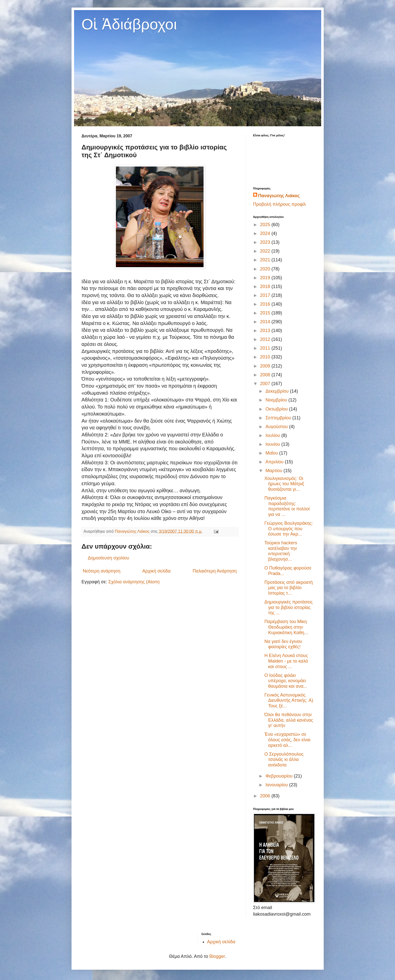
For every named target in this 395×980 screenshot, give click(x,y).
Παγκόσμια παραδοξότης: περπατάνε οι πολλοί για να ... (287, 506)
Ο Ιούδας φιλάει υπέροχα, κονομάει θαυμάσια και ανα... (286, 681)
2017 (266, 295)
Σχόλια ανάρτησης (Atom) (134, 582)
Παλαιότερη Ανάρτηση (215, 571)
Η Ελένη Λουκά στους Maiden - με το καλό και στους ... (286, 661)
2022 (266, 251)
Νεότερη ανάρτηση (102, 571)
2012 (266, 339)
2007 (266, 384)
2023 (266, 242)
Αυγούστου (277, 427)
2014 (266, 322)
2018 (266, 287)
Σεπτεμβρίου (279, 418)
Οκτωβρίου (277, 409)
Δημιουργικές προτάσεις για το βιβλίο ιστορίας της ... (288, 607)
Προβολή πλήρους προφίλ (280, 204)
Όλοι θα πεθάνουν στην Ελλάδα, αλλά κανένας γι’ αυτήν (289, 720)
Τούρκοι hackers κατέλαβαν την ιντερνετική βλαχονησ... (281, 551)
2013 (266, 331)
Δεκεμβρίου (278, 391)
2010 (266, 357)
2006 (266, 796)
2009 (266, 366)
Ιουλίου (273, 435)
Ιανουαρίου (277, 785)
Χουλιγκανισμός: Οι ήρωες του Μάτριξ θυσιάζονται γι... (284, 484)
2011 (266, 348)
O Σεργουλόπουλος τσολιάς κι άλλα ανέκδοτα (284, 760)
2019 (266, 278)
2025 (266, 225)
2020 (266, 269)
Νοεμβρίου (277, 400)
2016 (266, 304)
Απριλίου (275, 462)
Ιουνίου (273, 444)
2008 (266, 375)
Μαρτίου (274, 471)
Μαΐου (272, 453)
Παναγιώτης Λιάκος (279, 196)
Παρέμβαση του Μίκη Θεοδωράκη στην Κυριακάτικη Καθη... (286, 627)
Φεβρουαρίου (280, 776)
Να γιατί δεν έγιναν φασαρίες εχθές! (283, 644)
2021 (266, 260)
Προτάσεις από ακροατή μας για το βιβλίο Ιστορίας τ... (288, 588)
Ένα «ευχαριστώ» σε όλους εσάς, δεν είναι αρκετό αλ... (287, 740)
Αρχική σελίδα (156, 571)
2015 (266, 313)
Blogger (217, 956)
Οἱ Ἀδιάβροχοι (129, 24)
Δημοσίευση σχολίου (109, 558)
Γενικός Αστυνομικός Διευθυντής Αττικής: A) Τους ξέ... (289, 700)
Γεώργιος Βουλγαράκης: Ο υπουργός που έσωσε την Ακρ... (289, 529)
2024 (266, 233)
